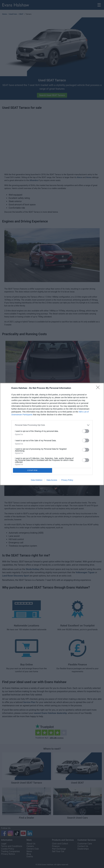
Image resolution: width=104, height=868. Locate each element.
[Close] (99, 388)
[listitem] (52, 425)
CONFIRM (33, 470)
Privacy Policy (67, 480)
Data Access (52, 480)
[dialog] (52, 434)
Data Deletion (37, 480)
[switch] (86, 431)
